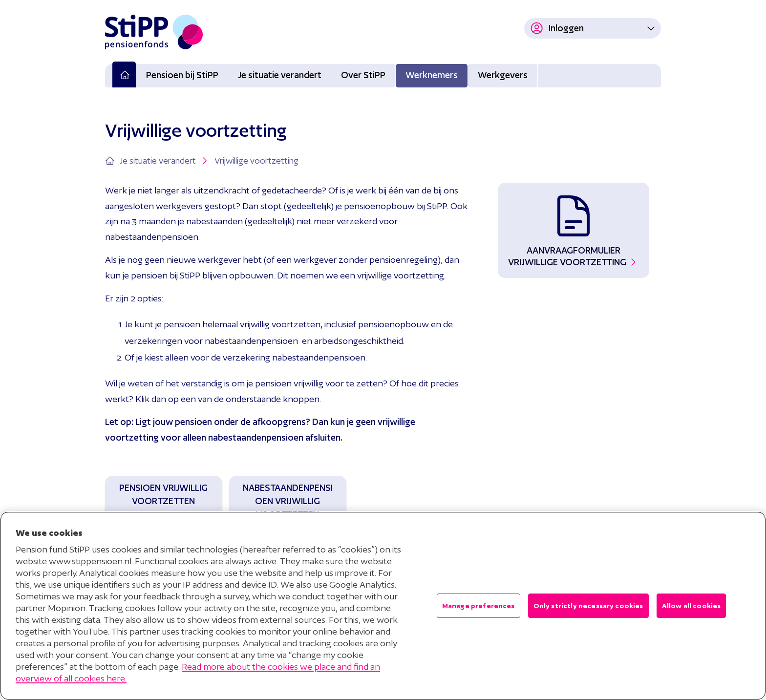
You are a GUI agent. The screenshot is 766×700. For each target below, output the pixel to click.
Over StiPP (363, 75)
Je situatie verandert (280, 75)
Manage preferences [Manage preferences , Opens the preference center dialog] (479, 606)
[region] (383, 606)
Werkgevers (503, 75)
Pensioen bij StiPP (182, 75)
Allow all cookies (692, 606)
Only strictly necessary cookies (588, 606)
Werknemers (432, 75)
